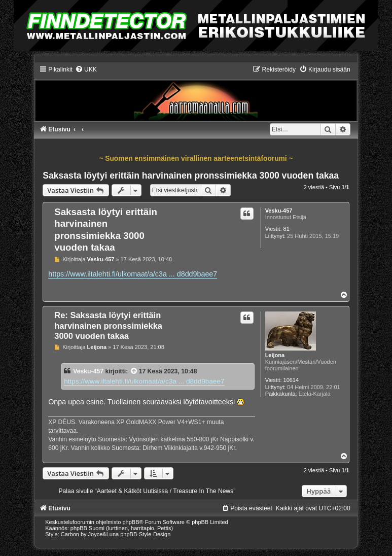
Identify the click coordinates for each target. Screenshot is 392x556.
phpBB (131, 522)
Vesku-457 (279, 211)
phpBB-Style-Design (145, 534)
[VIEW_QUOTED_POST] (134, 371)
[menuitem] (86, 69)
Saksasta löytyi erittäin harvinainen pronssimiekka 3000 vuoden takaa (191, 176)
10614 (291, 380)
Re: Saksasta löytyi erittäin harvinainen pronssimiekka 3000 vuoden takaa (108, 325)
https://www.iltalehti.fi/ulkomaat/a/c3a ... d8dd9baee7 (133, 274)
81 (287, 229)
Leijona (275, 355)
